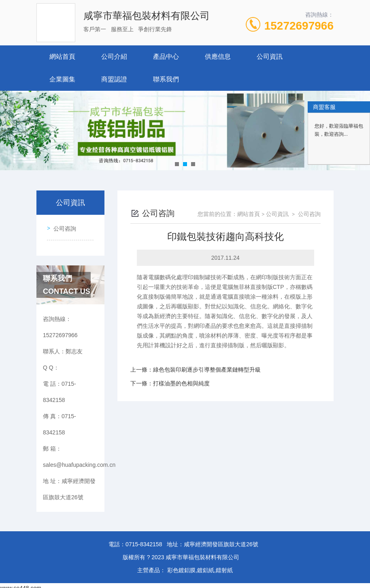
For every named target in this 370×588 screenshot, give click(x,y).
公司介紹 (114, 57)
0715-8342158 (144, 539)
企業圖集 (62, 79)
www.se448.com (21, 583)
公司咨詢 (62, 226)
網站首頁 (62, 57)
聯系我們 (166, 79)
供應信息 (218, 57)
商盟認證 (114, 79)
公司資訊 (270, 57)
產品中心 (166, 57)
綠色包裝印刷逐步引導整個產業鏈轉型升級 (207, 370)
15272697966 (299, 26)
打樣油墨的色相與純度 (181, 383)
